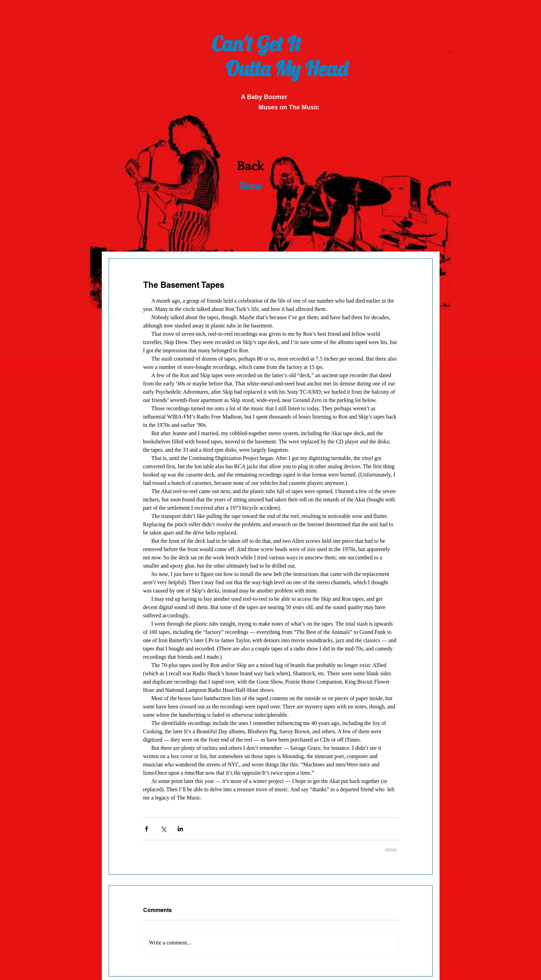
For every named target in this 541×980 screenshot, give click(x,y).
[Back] (250, 165)
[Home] (250, 186)
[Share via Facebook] (146, 829)
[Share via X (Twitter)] (163, 829)
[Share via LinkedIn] (180, 829)
